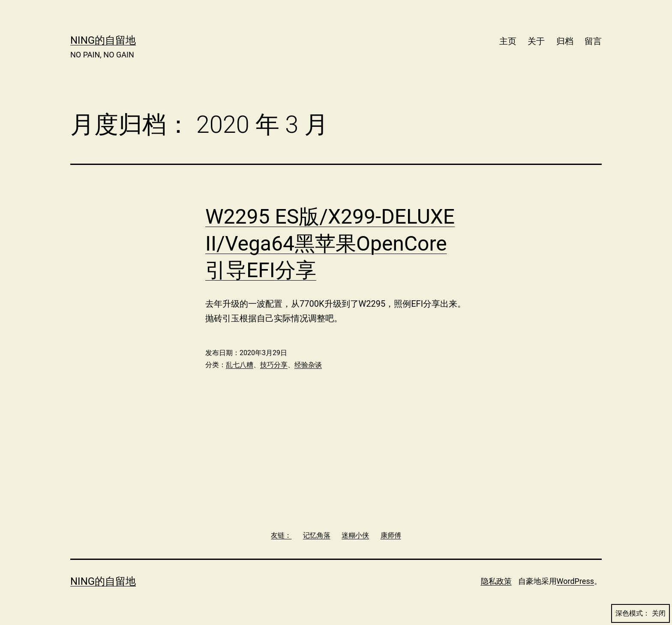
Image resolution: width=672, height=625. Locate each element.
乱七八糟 (240, 365)
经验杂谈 (308, 365)
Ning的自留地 (103, 40)
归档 (565, 41)
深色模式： (640, 613)
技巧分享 (274, 365)
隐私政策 (496, 581)
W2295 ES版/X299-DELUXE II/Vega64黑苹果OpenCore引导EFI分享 (330, 243)
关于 (536, 41)
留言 (593, 41)
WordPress (575, 581)
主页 (508, 41)
